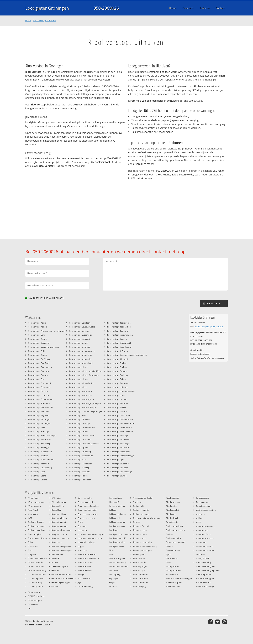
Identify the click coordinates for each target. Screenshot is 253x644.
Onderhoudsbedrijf (118, 562)
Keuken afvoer (116, 498)
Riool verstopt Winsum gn (118, 444)
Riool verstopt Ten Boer (117, 363)
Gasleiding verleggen (61, 582)
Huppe (81, 546)
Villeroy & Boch (203, 558)
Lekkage (113, 510)
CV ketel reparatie (36, 578)
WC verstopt (33, 604)
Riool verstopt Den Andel (39, 363)
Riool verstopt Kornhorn (39, 464)
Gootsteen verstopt (86, 518)
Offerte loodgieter (117, 558)
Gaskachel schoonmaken (62, 578)
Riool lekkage (139, 570)
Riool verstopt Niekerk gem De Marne (85, 371)
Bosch (30, 550)
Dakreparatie (57, 554)
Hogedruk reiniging (86, 542)
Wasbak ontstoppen (205, 578)
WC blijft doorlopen (36, 596)
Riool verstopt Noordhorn (80, 391)
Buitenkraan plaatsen (37, 558)
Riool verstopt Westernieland (119, 427)
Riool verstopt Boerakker (39, 343)
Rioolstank (171, 514)
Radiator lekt (138, 506)
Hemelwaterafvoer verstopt (90, 538)
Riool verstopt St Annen (117, 351)
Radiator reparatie (141, 510)
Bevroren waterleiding (38, 538)
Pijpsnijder (114, 578)
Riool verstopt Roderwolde (118, 323)
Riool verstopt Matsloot (79, 347)
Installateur (83, 550)
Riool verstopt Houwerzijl (39, 444)
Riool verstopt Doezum (38, 375)
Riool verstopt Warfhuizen (118, 415)
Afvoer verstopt (35, 506)
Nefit (111, 554)
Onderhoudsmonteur (119, 566)
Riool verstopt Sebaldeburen (119, 347)
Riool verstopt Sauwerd (117, 339)
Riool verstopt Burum (37, 355)
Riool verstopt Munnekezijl (81, 363)
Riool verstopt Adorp (37, 323)
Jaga (79, 582)
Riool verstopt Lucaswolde (80, 335)
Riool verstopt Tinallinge (117, 375)
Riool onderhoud (140, 574)
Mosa (112, 550)
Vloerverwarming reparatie (208, 570)
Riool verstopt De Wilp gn (39, 359)
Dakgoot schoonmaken (62, 530)
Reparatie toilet (139, 538)
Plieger (112, 582)
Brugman (32, 554)
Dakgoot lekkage (59, 514)
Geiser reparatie (85, 498)
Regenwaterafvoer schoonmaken (147, 518)
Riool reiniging (139, 586)
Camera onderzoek (36, 566)
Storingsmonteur (174, 570)
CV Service (56, 498)
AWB (30, 518)
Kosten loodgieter (117, 506)
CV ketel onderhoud (37, 574)
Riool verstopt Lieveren (79, 331)
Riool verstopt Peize (78, 460)
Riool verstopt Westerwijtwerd (120, 431)
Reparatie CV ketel (141, 526)
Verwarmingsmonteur (205, 550)
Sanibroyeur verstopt (175, 530)
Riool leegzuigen (140, 566)
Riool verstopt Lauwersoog (40, 468)
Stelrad (169, 562)
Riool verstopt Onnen (78, 431)
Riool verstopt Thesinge (117, 371)
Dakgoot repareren (60, 526)
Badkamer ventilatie (37, 530)
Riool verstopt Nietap (78, 379)
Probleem (137, 502)
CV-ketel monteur (59, 502)
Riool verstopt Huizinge (38, 447)
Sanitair (169, 534)
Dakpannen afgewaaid (61, 546)
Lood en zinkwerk (117, 526)
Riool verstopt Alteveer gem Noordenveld (46, 331)
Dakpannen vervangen (62, 550)
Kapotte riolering (85, 586)
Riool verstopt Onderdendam (82, 427)
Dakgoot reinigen (59, 518)
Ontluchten (114, 570)
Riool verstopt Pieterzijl (79, 468)
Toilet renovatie (173, 586)
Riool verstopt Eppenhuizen (40, 399)
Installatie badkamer (87, 554)
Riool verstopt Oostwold (80, 439)
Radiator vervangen (141, 514)
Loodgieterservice (117, 542)
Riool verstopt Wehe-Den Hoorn (121, 423)
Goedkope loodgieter (87, 510)
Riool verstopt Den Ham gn (40, 367)
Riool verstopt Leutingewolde (82, 327)
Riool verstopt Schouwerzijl (119, 343)
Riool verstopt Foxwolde (39, 403)
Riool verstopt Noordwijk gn (81, 399)
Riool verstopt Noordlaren (80, 395)
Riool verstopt (172, 498)
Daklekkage (57, 542)
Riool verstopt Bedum (37, 339)
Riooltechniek (172, 518)
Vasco (198, 522)
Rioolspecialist (172, 510)
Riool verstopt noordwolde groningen (86, 411)
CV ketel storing (35, 582)
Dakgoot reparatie (59, 522)
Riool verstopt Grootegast (39, 423)
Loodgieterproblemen (119, 534)
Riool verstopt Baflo (37, 335)
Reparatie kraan (140, 534)
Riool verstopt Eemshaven (39, 387)
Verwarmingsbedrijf (205, 546)
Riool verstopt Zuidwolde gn (119, 472)
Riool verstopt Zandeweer (118, 452)
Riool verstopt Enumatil (38, 395)
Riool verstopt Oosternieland (82, 435)
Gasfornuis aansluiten (61, 574)
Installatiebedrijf (85, 570)
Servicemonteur (173, 550)
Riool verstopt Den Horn (39, 371)
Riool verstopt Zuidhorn (117, 468)
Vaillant (199, 518)
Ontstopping (115, 574)
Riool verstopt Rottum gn (118, 331)
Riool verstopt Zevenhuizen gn (120, 456)
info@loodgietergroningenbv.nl (209, 326)
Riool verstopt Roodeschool (119, 327)
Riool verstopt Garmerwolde (40, 407)
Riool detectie (139, 558)
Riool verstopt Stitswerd (117, 359)
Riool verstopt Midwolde (80, 359)
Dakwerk (55, 558)
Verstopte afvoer (203, 534)
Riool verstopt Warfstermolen (120, 419)
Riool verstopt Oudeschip (80, 452)
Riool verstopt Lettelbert (80, 323)
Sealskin (170, 546)
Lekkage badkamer (117, 514)
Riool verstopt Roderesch (80, 480)
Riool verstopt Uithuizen (44, 20)
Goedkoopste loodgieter (88, 506)
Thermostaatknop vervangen (179, 578)
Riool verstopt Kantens (38, 456)
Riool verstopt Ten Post (117, 367)
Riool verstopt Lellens (37, 480)
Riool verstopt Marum (78, 343)
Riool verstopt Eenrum (38, 391)
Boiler (30, 542)
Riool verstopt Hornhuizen (39, 439)
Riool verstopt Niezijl (78, 387)
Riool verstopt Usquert (117, 399)
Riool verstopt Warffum (117, 411)
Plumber (113, 586)
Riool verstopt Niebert (78, 367)
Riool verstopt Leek (36, 472)
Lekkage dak (115, 518)
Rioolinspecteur (173, 502)
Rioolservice (171, 506)
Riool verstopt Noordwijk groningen (85, 403)
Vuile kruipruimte (204, 574)
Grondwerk (83, 526)
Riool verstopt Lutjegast (79, 339)
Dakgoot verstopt (59, 534)
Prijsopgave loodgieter (143, 498)
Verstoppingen (202, 530)
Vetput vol (201, 554)
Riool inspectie (139, 562)
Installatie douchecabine (88, 558)
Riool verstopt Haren (37, 427)
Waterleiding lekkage (205, 586)
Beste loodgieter (35, 534)
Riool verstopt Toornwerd (118, 383)
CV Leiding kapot (35, 586)
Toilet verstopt (202, 502)
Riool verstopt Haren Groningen (42, 435)
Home (28, 20)
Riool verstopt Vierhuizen (118, 403)
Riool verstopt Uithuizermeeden (121, 391)
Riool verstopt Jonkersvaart (40, 452)
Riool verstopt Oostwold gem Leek (84, 444)
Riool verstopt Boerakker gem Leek (43, 347)
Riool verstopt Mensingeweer (82, 351)
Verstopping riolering (205, 526)
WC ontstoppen (35, 600)
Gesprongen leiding (86, 502)
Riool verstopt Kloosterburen (41, 460)
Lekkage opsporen (117, 522)
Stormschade (172, 574)
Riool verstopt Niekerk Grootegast (84, 375)
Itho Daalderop (84, 578)
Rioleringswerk (139, 554)
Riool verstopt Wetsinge (117, 435)
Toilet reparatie (202, 498)
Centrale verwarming (37, 570)
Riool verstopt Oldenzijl (79, 423)
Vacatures (200, 514)
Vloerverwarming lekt (205, 566)
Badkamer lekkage (36, 522)
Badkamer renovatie (37, 526)
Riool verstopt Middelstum (81, 355)
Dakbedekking (58, 506)
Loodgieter (114, 530)
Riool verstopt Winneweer (118, 439)
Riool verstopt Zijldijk (116, 460)
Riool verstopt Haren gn (38, 431)
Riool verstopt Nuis (77, 415)
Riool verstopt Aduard (38, 327)
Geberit (55, 586)
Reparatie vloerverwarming (145, 546)
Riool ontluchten (140, 578)
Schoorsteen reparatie (176, 542)
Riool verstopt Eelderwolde (40, 383)
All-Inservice (33, 514)
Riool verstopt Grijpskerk (39, 415)
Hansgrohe (82, 530)
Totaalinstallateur (204, 506)
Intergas (81, 574)
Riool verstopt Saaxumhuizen (120, 335)
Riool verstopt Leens (37, 476)
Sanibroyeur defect (175, 526)
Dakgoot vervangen (60, 538)
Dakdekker (56, 510)
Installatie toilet (85, 566)
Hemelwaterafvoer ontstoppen (91, 534)
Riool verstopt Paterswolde (81, 456)
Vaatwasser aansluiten (206, 510)
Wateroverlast (34, 592)
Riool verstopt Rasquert (79, 472)
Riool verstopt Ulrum (116, 395)
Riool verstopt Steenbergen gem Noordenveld (127, 355)
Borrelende (33, 546)
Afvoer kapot (33, 498)
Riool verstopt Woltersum (118, 447)
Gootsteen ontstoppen (88, 514)
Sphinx (169, 554)
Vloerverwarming (203, 562)
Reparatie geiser (140, 530)
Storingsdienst (172, 566)
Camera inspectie (35, 562)
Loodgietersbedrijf (117, 538)
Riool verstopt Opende (79, 447)
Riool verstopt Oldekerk (79, 419)
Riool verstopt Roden (78, 476)
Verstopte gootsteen (205, 538)
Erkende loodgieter (60, 566)
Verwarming (201, 542)
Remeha (136, 522)
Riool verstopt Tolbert (116, 379)
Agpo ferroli (33, 510)
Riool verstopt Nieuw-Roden (81, 383)
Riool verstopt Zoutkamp (118, 464)
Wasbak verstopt (203, 582)
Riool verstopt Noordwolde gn (82, 407)
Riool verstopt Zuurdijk (117, 476)
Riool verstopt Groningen (39, 419)
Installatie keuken (85, 562)
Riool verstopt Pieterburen (80, 464)
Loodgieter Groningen (47, 8)
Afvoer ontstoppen (36, 502)
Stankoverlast (172, 558)
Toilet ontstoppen (174, 582)
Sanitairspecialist (173, 538)
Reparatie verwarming (142, 542)
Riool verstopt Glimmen (38, 411)
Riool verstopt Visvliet (116, 407)
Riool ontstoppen (141, 582)
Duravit (55, 562)
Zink (30, 608)
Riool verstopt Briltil (37, 351)
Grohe (80, 522)
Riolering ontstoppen (142, 550)
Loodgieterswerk (117, 546)
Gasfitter (55, 570)
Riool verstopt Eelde (37, 379)
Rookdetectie (172, 522)
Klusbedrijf (114, 502)
